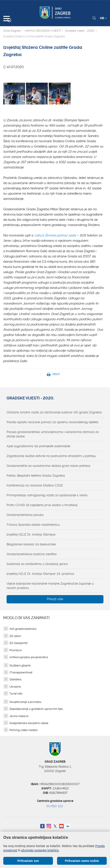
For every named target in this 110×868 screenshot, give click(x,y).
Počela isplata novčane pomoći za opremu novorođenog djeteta (52, 422)
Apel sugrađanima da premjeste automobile (38, 446)
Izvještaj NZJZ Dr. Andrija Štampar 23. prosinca (40, 574)
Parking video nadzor (24, 730)
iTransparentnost (21, 672)
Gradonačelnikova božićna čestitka (32, 554)
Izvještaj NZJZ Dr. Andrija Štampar (31, 534)
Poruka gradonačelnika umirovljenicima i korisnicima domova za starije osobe (53, 434)
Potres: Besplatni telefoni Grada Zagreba (36, 476)
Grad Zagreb (12, 31)
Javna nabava (19, 716)
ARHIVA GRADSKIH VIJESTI (43, 31)
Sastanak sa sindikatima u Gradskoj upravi (37, 564)
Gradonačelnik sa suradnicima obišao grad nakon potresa (48, 466)
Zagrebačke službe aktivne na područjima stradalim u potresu (51, 456)
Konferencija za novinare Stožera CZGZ (35, 485)
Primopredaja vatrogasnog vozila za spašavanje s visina (47, 495)
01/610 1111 (55, 806)
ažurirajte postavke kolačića (40, 850)
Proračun (16, 650)
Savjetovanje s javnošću (25, 702)
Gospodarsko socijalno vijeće (29, 723)
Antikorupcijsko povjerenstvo (29, 657)
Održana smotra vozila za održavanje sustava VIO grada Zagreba (54, 412)
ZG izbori (15, 636)
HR (103, 18)
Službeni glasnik (20, 665)
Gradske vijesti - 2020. (80, 31)
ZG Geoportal (18, 643)
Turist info (16, 694)
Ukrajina (15, 687)
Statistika (15, 679)
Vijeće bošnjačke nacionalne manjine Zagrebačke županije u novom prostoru (50, 586)
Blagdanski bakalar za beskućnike (31, 544)
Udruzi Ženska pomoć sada (55, 235)
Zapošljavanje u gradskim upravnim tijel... (37, 709)
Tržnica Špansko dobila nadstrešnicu (33, 525)
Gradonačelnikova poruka (25, 515)
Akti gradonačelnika (23, 629)
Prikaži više (55, 599)
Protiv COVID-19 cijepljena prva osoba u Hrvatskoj (42, 505)
